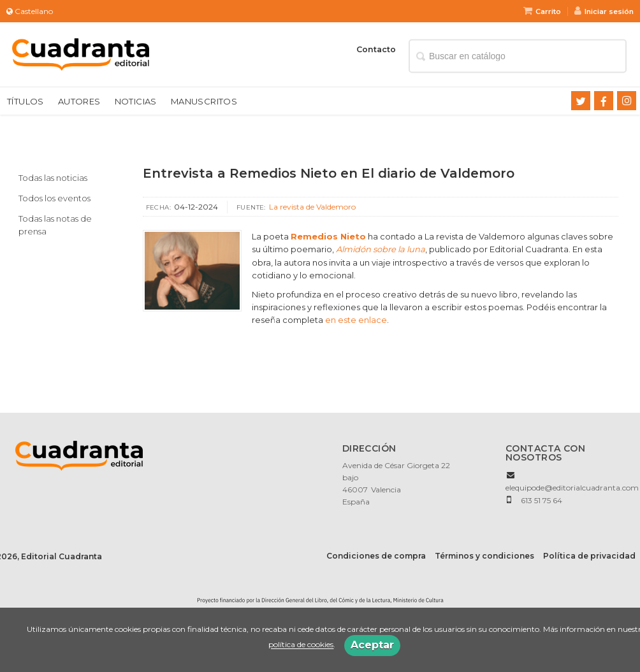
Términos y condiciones (484, 556)
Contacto (376, 49)
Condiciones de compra (376, 556)
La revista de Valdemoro (312, 207)
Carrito (542, 11)
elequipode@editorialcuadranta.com (572, 488)
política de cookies (301, 645)
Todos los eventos (55, 198)
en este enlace (356, 320)
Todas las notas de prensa (55, 225)
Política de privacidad (589, 556)
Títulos (25, 101)
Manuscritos (204, 101)
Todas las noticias (53, 178)
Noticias (136, 101)
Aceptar (372, 645)
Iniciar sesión (604, 11)
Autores (79, 101)
